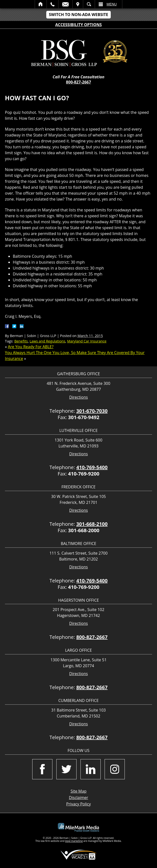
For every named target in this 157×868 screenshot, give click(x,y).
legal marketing (74, 841)
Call (53, 4)
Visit (78, 4)
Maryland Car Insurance (87, 341)
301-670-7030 (92, 411)
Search (89, 4)
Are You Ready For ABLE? (31, 347)
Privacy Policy (78, 804)
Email (65, 4)
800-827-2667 (78, 82)
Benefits (21, 341)
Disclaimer (78, 798)
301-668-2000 (84, 530)
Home (41, 4)
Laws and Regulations (47, 341)
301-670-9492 (84, 417)
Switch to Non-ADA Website (78, 15)
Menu (112, 4)
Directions (78, 397)
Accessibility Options (79, 25)
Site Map (79, 791)
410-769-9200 (84, 474)
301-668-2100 (92, 524)
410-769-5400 (92, 467)
